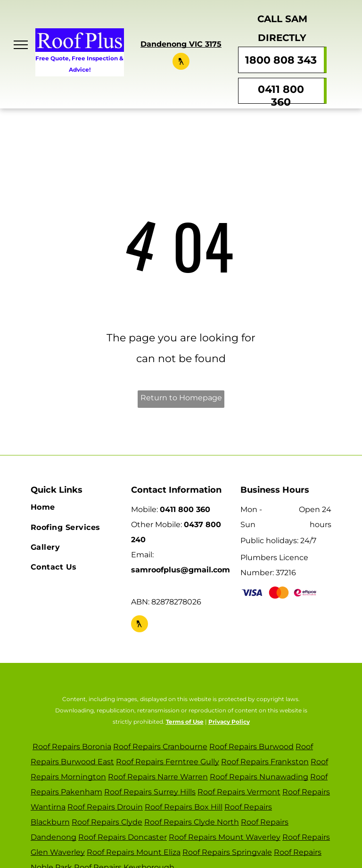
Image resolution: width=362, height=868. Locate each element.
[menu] (21, 45)
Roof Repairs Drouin (105, 807)
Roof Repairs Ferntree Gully (168, 762)
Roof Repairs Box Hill (184, 807)
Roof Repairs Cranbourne (160, 747)
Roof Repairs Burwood (251, 747)
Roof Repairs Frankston (265, 762)
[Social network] (181, 62)
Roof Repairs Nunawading (259, 777)
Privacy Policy (229, 722)
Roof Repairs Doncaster (123, 837)
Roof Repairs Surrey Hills (150, 792)
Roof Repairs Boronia (72, 747)
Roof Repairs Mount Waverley (225, 837)
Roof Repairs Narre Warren (158, 777)
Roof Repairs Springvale (227, 852)
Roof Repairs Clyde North (192, 822)
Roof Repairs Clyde (107, 822)
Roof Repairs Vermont (239, 792)
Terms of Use (185, 722)
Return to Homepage (181, 398)
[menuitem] (76, 507)
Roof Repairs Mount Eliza (134, 852)
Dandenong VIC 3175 (181, 44)
